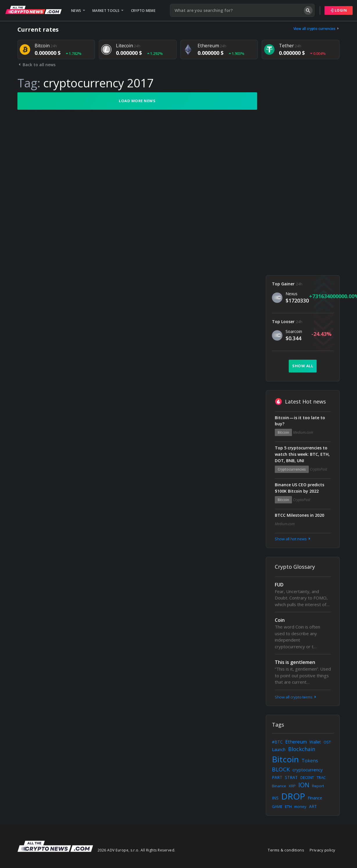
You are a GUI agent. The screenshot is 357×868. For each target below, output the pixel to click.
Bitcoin (283, 432)
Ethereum (296, 742)
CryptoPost (319, 469)
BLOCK (281, 769)
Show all (303, 366)
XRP (292, 786)
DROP (293, 796)
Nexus (291, 294)
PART (277, 777)
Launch (279, 749)
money (300, 806)
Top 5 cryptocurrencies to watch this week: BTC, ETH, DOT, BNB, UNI (302, 454)
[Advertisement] (303, 179)
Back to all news (36, 65)
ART (313, 806)
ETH (288, 806)
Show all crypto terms (296, 697)
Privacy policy (323, 850)
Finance (315, 798)
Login (339, 10)
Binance (279, 786)
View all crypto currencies (317, 29)
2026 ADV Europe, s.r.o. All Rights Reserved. (137, 850)
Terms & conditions (286, 850)
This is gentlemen (295, 662)
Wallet (315, 742)
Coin (280, 620)
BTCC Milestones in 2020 (299, 515)
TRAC (321, 777)
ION (304, 785)
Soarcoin (294, 331)
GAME (277, 806)
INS (275, 798)
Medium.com (303, 432)
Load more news (137, 101)
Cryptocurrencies (292, 469)
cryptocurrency (308, 770)
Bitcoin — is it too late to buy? (300, 421)
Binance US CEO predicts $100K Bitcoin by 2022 (299, 488)
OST (327, 742)
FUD (279, 585)
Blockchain (302, 749)
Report (318, 786)
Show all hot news (293, 539)
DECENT (307, 777)
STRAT (291, 777)
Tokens (310, 761)
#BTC (277, 742)
